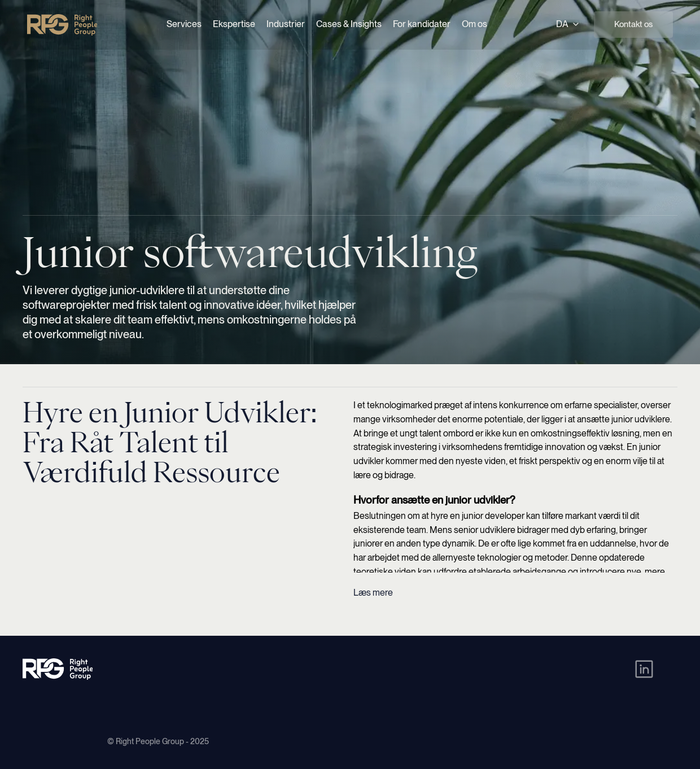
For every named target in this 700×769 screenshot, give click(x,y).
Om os (474, 24)
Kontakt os (633, 24)
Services (184, 24)
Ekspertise (234, 24)
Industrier (286, 24)
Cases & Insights (349, 24)
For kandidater (422, 24)
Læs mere (373, 593)
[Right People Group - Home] (62, 25)
